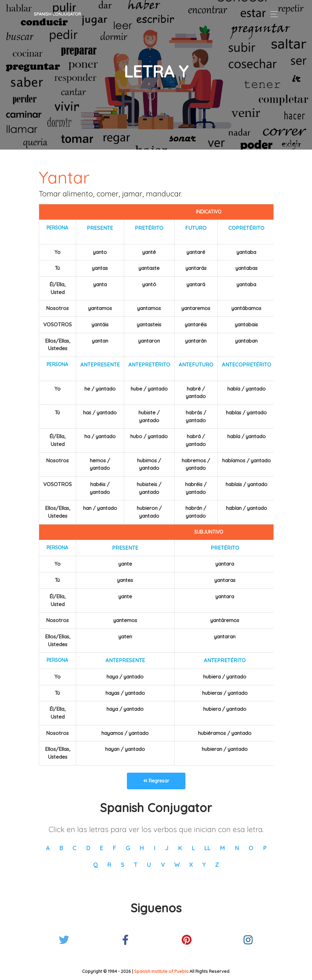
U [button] (149, 865)
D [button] (88, 848)
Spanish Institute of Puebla (161, 971)
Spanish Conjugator (57, 14)
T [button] (135, 865)
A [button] (48, 848)
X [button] (191, 865)
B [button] (61, 848)
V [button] (163, 865)
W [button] (177, 865)
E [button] (101, 848)
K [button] (180, 848)
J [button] (167, 848)
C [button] (74, 848)
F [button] (114, 848)
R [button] (109, 865)
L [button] (193, 848)
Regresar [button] (156, 781)
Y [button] (204, 865)
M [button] (222, 848)
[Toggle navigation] (272, 14)
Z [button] (217, 865)
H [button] (142, 848)
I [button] (155, 848)
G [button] (128, 848)
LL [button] (207, 848)
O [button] (251, 848)
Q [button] (95, 865)
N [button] (237, 848)
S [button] (122, 865)
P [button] (265, 848)
